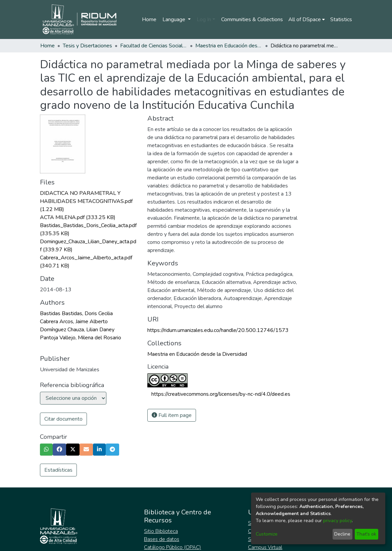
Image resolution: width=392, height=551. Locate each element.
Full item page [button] (172, 415)
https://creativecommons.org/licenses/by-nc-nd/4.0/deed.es (221, 394)
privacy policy (337, 521)
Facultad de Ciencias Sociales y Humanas (154, 46)
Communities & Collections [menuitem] (252, 19)
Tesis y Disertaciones (87, 46)
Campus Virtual (265, 547)
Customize (267, 534)
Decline (342, 534)
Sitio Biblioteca (161, 531)
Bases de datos (162, 539)
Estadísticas (58, 470)
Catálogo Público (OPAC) (173, 547)
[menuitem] (307, 19)
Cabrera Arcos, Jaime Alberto (74, 322)
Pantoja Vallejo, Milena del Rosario (81, 338)
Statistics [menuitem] (341, 19)
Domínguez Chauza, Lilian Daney (77, 330)
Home (149, 19)
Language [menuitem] (175, 19)
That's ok (366, 534)
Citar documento (63, 419)
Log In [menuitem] (204, 19)
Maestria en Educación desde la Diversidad (229, 46)
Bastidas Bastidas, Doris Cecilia (76, 313)
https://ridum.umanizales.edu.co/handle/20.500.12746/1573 (218, 330)
